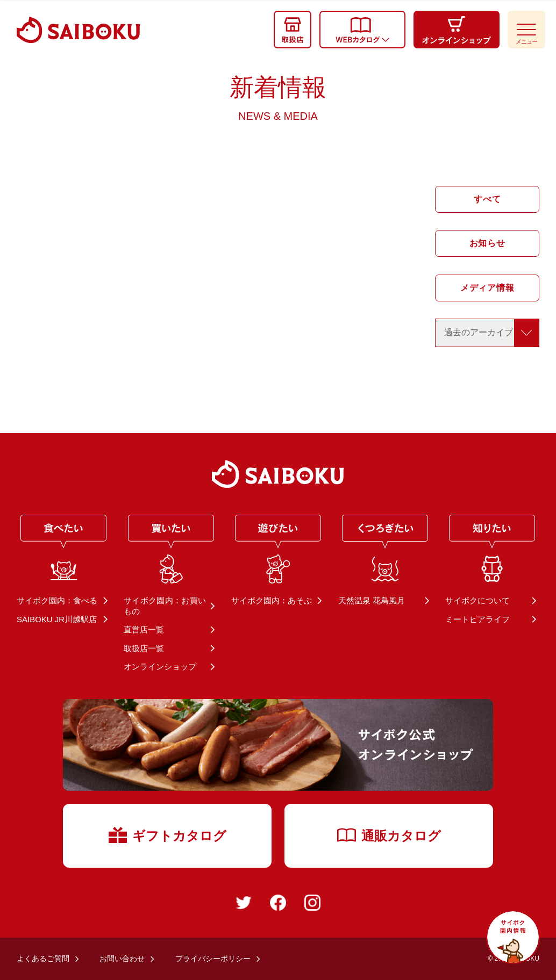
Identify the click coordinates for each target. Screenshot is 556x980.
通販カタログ (389, 835)
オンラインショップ (160, 666)
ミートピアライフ (477, 619)
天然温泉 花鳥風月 (372, 600)
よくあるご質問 (43, 959)
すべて (487, 199)
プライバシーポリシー (213, 959)
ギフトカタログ (167, 834)
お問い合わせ (122, 959)
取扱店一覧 (144, 648)
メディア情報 (487, 288)
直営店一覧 (144, 629)
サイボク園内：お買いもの (165, 606)
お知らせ (487, 243)
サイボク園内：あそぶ (272, 600)
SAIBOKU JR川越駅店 (57, 619)
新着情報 (278, 98)
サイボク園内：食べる (57, 600)
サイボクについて (477, 600)
